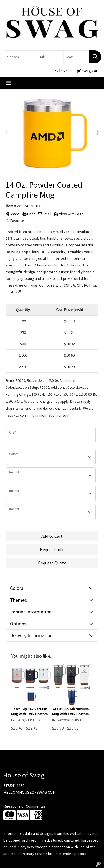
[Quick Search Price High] (76, 57)
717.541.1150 (14, 786)
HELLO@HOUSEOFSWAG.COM (30, 792)
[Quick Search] (19, 57)
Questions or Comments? (24, 806)
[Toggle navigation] (9, 83)
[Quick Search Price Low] (50, 57)
